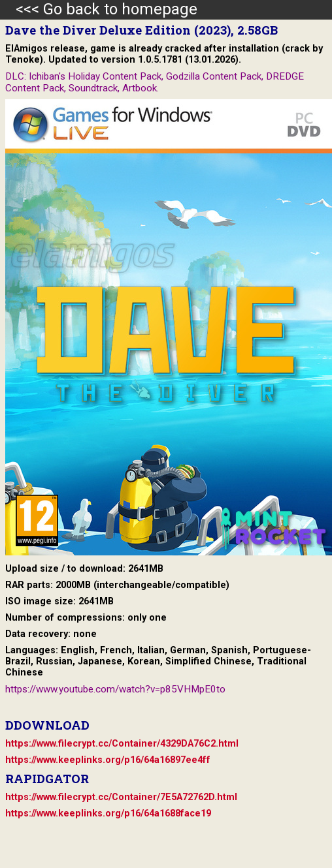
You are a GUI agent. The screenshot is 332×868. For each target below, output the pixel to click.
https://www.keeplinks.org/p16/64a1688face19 (108, 814)
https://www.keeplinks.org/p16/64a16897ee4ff (108, 760)
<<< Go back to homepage (99, 9)
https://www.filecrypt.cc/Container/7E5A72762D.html (121, 797)
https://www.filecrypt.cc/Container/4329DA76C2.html (122, 744)
